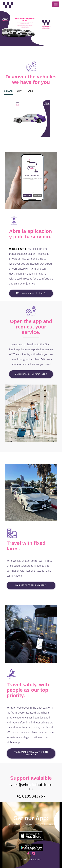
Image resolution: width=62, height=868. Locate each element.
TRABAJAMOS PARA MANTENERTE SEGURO (31, 753)
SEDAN (9, 91)
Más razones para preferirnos (31, 374)
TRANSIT (31, 91)
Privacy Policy (31, 849)
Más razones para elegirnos (31, 293)
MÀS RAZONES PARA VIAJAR (31, 585)
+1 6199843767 (31, 797)
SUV (19, 91)
